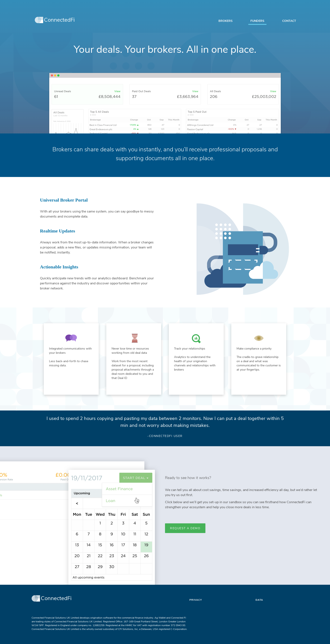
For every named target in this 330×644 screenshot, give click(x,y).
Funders (257, 21)
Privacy (196, 600)
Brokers (226, 21)
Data (259, 600)
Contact (289, 21)
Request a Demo (185, 528)
